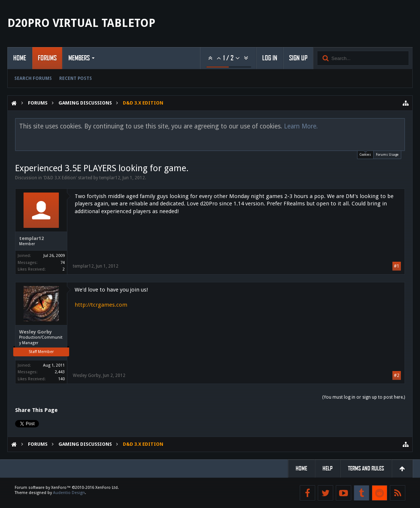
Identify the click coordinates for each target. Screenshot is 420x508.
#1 (397, 266)
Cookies (365, 154)
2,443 (60, 372)
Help (328, 468)
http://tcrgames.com (101, 305)
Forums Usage (387, 155)
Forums (47, 58)
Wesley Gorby (35, 332)
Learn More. (301, 126)
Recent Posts (76, 78)
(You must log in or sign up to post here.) (364, 397)
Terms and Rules (366, 468)
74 (63, 263)
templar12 (110, 178)
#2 (397, 375)
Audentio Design (69, 493)
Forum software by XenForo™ (67, 488)
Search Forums (33, 78)
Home (20, 58)
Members (79, 58)
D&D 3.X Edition (60, 178)
